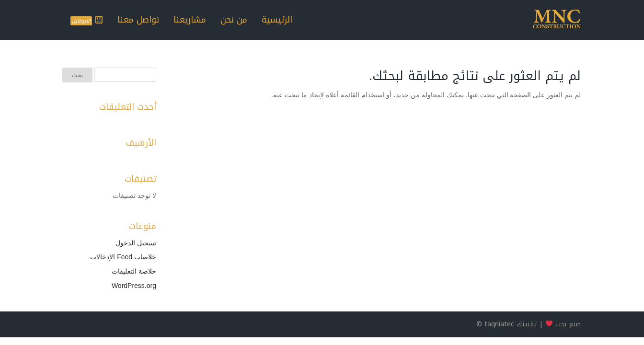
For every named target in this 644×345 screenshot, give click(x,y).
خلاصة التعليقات (134, 271)
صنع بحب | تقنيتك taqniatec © (529, 324)
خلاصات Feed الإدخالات (123, 257)
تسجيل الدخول (136, 243)
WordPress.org (134, 286)
